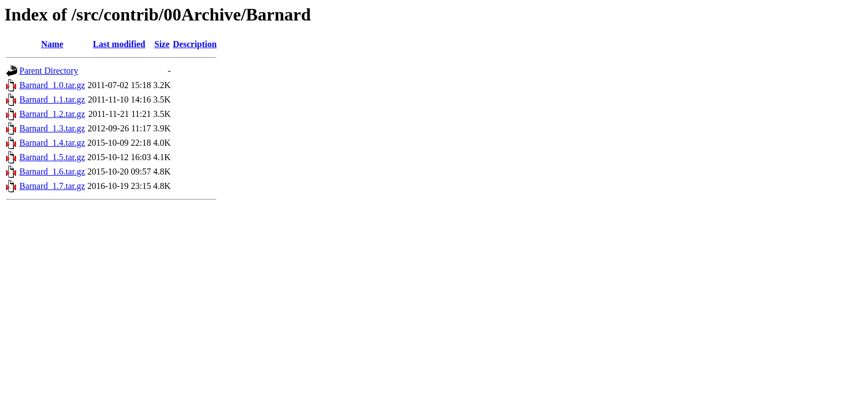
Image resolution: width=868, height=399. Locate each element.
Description (195, 44)
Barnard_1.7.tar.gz (52, 186)
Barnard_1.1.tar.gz (52, 99)
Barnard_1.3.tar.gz (52, 128)
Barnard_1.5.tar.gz (52, 157)
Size (162, 44)
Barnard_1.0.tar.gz (52, 85)
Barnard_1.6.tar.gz (52, 172)
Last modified (119, 44)
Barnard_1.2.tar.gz (52, 114)
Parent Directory (49, 71)
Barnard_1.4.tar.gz (52, 143)
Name (52, 44)
